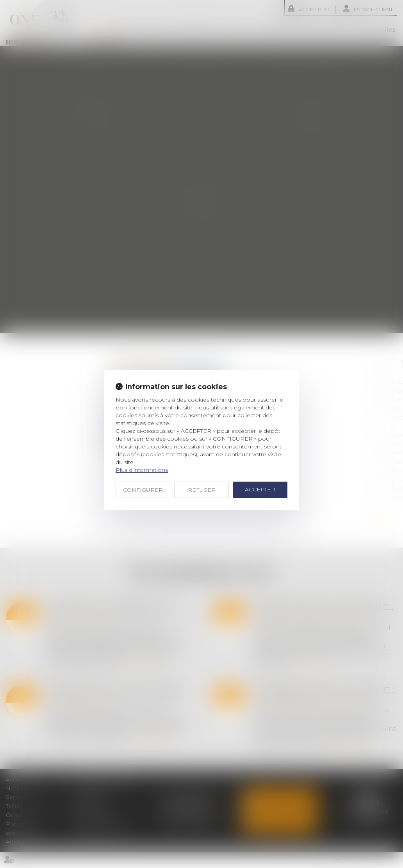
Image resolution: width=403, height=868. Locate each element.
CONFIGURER (143, 490)
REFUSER (202, 490)
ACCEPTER (260, 489)
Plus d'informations (142, 470)
